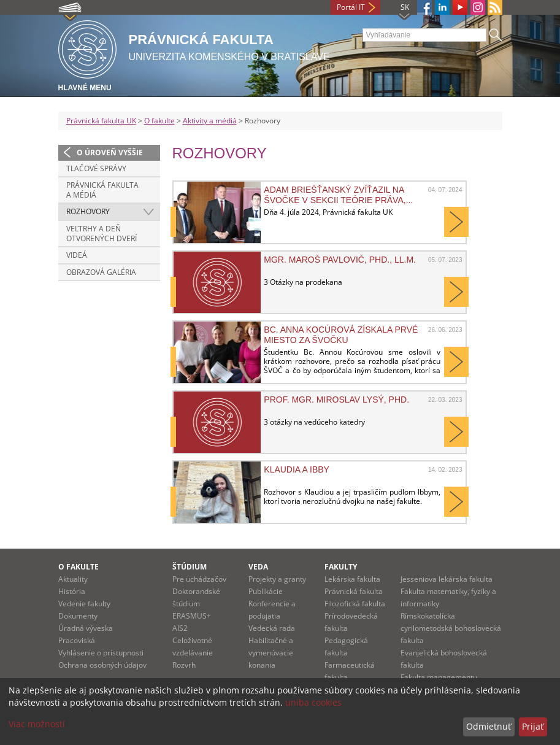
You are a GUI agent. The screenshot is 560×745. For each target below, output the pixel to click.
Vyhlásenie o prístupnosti (101, 653)
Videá (77, 255)
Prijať (533, 726)
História (72, 591)
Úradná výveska (86, 628)
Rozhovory (88, 211)
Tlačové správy (96, 168)
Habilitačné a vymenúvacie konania (271, 653)
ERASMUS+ (192, 616)
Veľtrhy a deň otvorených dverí (102, 234)
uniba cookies (313, 702)
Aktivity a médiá (210, 121)
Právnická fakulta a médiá (102, 190)
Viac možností (37, 724)
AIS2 (180, 628)
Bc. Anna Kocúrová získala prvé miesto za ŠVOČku (341, 334)
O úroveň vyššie (110, 152)
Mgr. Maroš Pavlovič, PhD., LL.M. (340, 260)
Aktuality (73, 579)
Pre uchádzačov (199, 579)
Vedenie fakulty (84, 604)
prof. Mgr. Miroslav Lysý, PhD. (336, 400)
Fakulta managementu (439, 677)
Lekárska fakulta (352, 579)
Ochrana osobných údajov (102, 665)
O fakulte (159, 121)
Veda (258, 567)
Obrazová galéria (101, 272)
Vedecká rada (272, 628)
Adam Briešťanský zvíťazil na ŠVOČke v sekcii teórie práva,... (338, 195)
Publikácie (266, 591)
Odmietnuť (489, 726)
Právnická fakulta (354, 591)
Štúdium (190, 567)
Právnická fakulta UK (101, 121)
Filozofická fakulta (355, 604)
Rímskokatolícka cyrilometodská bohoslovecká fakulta (451, 628)
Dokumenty (78, 616)
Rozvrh (184, 665)
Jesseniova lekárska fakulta (447, 579)
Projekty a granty (277, 579)
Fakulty (341, 567)
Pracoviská (77, 640)
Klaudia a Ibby (297, 469)
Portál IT (351, 7)
